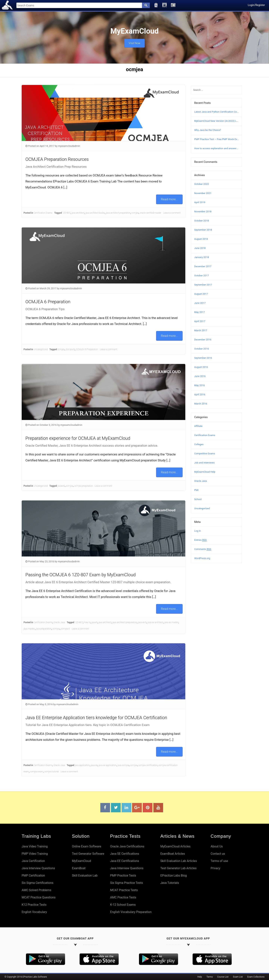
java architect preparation (118, 213)
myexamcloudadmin (69, 146)
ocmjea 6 (70, 349)
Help (200, 977)
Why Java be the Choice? (208, 130)
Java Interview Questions (38, 868)
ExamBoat (79, 868)
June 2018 (200, 248)
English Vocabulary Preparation (131, 912)
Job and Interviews (204, 463)
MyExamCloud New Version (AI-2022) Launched (217, 121)
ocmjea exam (37, 772)
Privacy (215, 868)
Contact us (218, 854)
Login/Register (256, 5)
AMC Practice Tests (123, 897)
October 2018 (202, 221)
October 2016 (202, 349)
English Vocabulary (34, 912)
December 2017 (203, 266)
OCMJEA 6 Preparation (87, 349)
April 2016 (200, 394)
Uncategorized (41, 349)
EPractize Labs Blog (173, 876)
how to (87, 622)
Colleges (199, 444)
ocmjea (135, 213)
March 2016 (201, 404)
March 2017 (201, 330)
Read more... (169, 199)
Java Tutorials (170, 883)
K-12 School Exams (123, 905)
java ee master (171, 622)
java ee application (108, 765)
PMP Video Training (35, 854)
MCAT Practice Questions (39, 897)
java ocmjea (123, 765)
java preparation (44, 629)
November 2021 (203, 193)
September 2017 (203, 285)
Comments (203, 549)
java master (29, 629)
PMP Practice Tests (123, 876)
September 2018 (203, 230)
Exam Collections (256, 977)
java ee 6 (142, 622)
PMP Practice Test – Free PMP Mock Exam (217, 139)
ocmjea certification (148, 765)
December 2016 (203, 340)
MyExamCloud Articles (175, 846)
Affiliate (198, 426)
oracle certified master (151, 213)
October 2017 (202, 276)
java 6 (95, 622)
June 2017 (200, 303)
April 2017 (200, 321)
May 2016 (200, 385)
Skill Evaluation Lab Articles (179, 861)
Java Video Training (35, 846)
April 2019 (200, 202)
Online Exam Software (87, 846)
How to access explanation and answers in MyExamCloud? (217, 148)
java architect (78, 213)
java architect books (95, 213)
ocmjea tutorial (51, 772)
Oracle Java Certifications (127, 846)
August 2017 (201, 294)
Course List (223, 977)
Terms (210, 977)
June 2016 (200, 376)
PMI (196, 490)
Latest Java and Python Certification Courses (217, 112)
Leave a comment (172, 213)
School (198, 499)
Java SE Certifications (125, 854)
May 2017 (200, 312)
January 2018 (202, 257)
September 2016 (203, 358)
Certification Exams (43, 213)
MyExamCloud (82, 861)
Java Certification (33, 861)
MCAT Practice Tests (124, 890)
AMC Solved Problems (37, 890)
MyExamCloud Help (205, 472)
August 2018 (201, 239)
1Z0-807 (67, 213)
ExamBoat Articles (173, 854)
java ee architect (155, 622)
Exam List (238, 977)
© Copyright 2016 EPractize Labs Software (26, 977)
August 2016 (201, 367)
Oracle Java (59, 622)
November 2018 (203, 211)
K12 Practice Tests (34, 905)
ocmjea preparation (84, 486)
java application (82, 765)
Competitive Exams (205, 453)
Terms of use (219, 861)
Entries (201, 540)
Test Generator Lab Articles (178, 868)
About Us (217, 846)
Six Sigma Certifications (38, 883)
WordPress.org (202, 558)
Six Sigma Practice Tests (127, 883)
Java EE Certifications (125, 861)
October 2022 (202, 184)
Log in (198, 531)
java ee (94, 765)
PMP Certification (33, 876)
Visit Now (134, 42)
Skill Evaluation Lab (85, 876)
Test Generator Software (88, 854)
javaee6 (61, 486)
